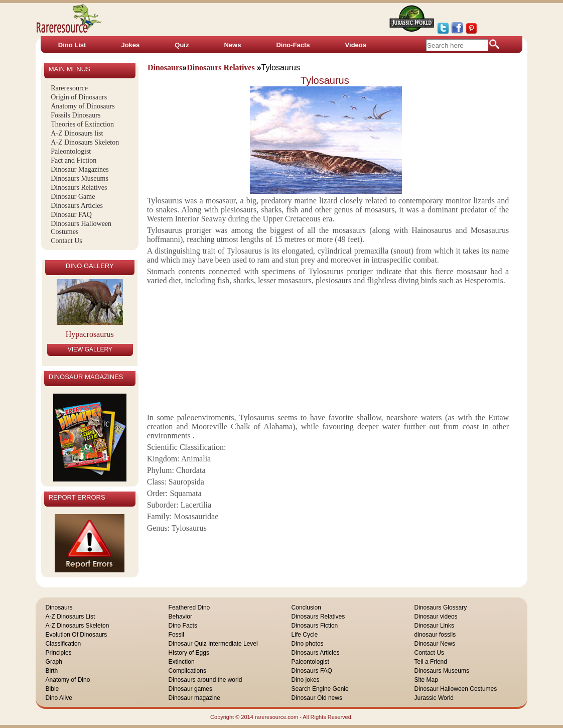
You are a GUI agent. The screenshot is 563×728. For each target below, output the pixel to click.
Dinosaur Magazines (80, 169)
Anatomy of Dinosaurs (83, 106)
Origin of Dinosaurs (79, 97)
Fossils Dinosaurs (76, 115)
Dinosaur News (435, 644)
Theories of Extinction (82, 124)
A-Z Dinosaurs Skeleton (85, 142)
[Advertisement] (326, 348)
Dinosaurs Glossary (441, 608)
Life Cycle (305, 635)
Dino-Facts (293, 45)
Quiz (182, 45)
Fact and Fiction (74, 160)
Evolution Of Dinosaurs (77, 635)
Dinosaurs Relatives (79, 188)
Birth (52, 671)
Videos (356, 45)
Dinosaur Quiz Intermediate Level (213, 644)
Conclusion (306, 608)
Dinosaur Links (434, 626)
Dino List (72, 45)
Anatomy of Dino (68, 680)
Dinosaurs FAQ (312, 671)
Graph (54, 662)
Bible (52, 689)
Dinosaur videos (436, 617)
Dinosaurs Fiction (315, 626)
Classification (63, 644)
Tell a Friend (431, 662)
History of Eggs (189, 653)
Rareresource (69, 88)
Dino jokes (306, 680)
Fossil (176, 635)
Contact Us (66, 241)
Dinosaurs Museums (80, 178)
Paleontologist (71, 151)
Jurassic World (434, 698)
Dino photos (308, 644)
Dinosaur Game (73, 197)
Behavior (180, 617)
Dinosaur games (190, 689)
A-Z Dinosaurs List (71, 617)
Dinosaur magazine (194, 698)
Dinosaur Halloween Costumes (456, 689)
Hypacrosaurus (90, 334)
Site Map (426, 680)
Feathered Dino (189, 608)
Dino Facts (183, 626)
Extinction (182, 662)
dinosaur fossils (435, 635)
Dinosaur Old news (317, 698)
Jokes (130, 45)
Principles (59, 653)
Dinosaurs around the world (205, 680)
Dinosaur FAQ (71, 215)
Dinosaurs (59, 608)
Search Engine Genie (320, 689)
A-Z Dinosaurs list (77, 133)
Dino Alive (59, 698)
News (232, 45)
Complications (187, 671)
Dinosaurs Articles (77, 206)
